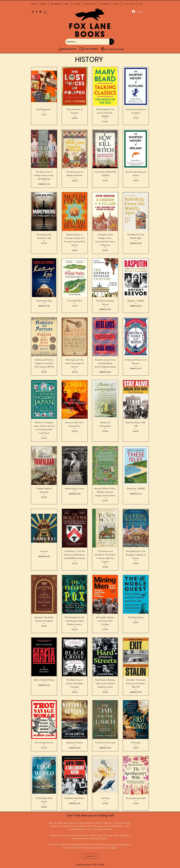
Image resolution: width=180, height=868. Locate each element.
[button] (43, 4)
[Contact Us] (90, 856)
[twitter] (40, 12)
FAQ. (114, 848)
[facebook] (37, 12)
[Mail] (81, 49)
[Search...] (85, 42)
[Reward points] (60, 49)
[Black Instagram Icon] (33, 12)
